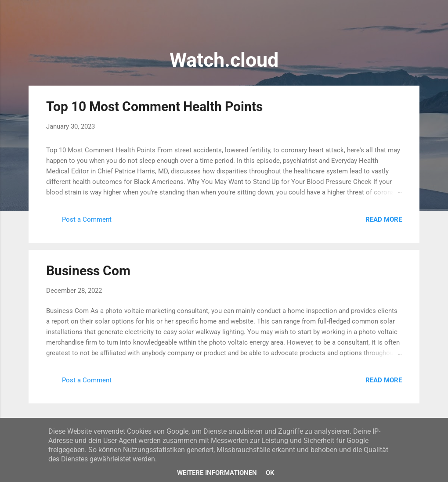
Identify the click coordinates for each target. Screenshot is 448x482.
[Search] (414, 24)
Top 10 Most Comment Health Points (154, 106)
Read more (384, 219)
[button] (397, 106)
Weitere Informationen (217, 473)
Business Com (88, 271)
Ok (270, 473)
